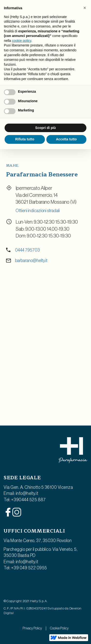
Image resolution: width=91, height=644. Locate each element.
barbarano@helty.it (31, 261)
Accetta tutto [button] (66, 139)
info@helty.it (27, 493)
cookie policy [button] (21, 41)
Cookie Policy (59, 628)
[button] (85, 8)
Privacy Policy (32, 628)
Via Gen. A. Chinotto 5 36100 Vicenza (38, 487)
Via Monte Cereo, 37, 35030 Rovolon (38, 541)
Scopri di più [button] (45, 128)
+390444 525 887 (29, 500)
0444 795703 (27, 250)
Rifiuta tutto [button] (25, 139)
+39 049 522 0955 (29, 568)
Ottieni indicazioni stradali (38, 211)
